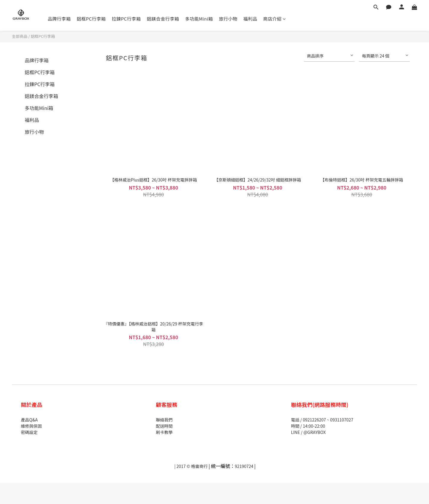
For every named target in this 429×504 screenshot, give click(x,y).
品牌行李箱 (59, 19)
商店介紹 (275, 19)
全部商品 (20, 36)
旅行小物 (228, 19)
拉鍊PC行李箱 (126, 19)
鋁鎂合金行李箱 (163, 19)
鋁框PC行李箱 (91, 19)
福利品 (250, 19)
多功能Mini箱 (199, 19)
